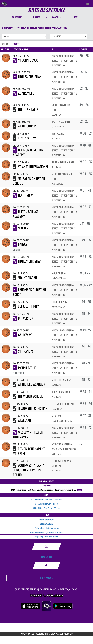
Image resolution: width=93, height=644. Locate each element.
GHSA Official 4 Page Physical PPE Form (47, 508)
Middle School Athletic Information (47, 528)
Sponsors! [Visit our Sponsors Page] (58, 595)
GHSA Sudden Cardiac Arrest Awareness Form (47, 499)
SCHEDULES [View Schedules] (17, 17)
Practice (16, 44)
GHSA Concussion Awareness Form (47, 504)
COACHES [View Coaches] (56, 17)
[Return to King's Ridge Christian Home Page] (4, 4)
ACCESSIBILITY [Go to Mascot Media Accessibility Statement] (42, 634)
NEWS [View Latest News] (76, 17)
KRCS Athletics (46, 557)
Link (79, 490)
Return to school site (46, 519)
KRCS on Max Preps (47, 524)
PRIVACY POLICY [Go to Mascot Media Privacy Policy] (27, 634)
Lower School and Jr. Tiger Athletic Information (47, 532)
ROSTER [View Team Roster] (37, 17)
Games (5, 44)
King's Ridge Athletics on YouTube (46, 537)
